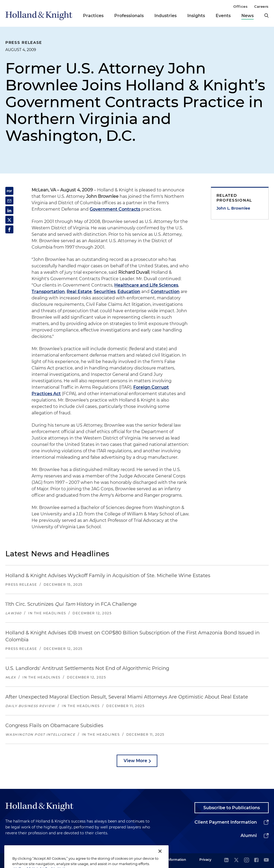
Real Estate (79, 292)
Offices (240, 6)
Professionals (129, 16)
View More (135, 761)
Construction (165, 292)
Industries (165, 16)
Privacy (205, 860)
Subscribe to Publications (232, 808)
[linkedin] (226, 860)
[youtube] (266, 860)
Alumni (249, 836)
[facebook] (256, 860)
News (248, 16)
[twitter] (236, 860)
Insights (196, 16)
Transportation (48, 292)
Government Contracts (115, 209)
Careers (261, 6)
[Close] (160, 859)
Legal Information (172, 860)
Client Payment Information (226, 822)
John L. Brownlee (233, 208)
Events (223, 16)
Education (129, 292)
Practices (93, 16)
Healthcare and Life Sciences (146, 285)
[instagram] (246, 860)
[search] (267, 16)
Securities (105, 292)
